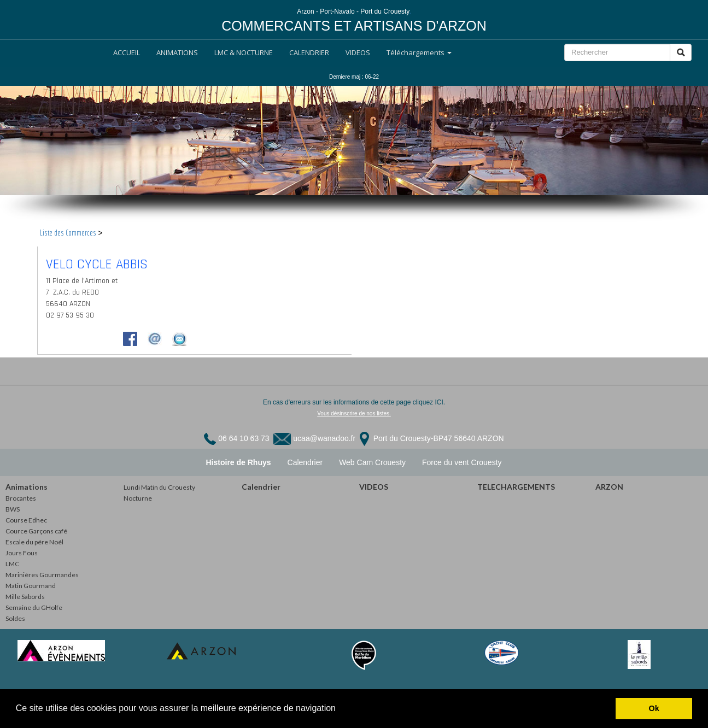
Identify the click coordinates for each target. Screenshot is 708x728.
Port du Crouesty (401, 438)
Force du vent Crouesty (462, 462)
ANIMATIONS (177, 52)
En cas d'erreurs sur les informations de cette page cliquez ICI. (354, 402)
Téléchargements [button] (419, 52)
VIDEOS (358, 52)
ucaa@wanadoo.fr (324, 438)
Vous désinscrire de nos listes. (354, 413)
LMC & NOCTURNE (244, 52)
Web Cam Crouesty (372, 462)
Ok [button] (654, 708)
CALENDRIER (309, 52)
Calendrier (305, 462)
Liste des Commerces (68, 233)
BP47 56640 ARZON (468, 438)
